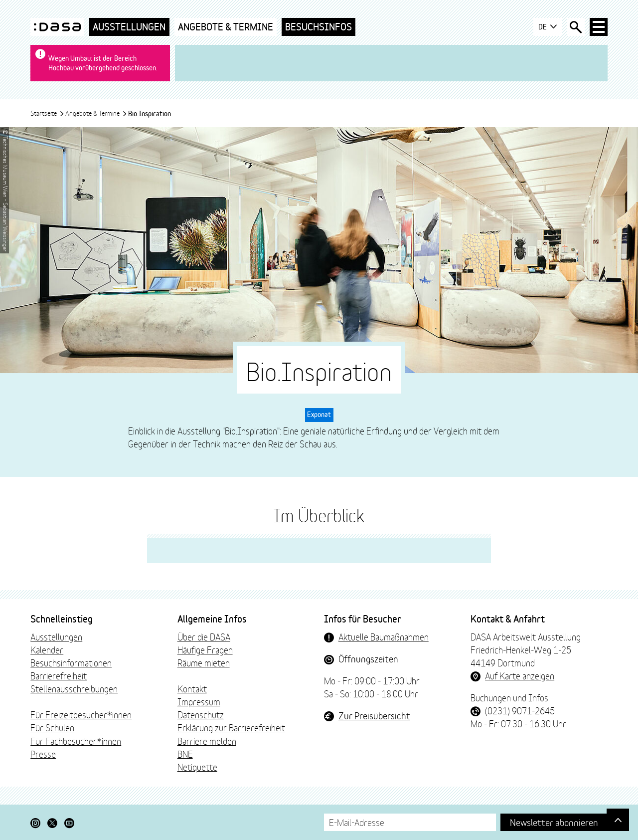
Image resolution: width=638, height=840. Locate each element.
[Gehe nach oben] (618, 820)
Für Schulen (52, 727)
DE (548, 27)
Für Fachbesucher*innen (76, 741)
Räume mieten (204, 662)
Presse (43, 754)
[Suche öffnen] (576, 27)
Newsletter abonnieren (554, 822)
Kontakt (192, 688)
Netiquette (197, 767)
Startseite (47, 113)
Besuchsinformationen (71, 662)
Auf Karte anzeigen (520, 675)
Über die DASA (204, 636)
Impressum (199, 701)
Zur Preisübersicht (374, 715)
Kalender (47, 649)
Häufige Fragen (205, 649)
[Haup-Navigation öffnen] (599, 27)
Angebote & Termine (226, 27)
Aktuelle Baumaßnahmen (384, 636)
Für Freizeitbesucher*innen (81, 714)
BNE (185, 754)
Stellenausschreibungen (74, 688)
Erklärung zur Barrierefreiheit (231, 727)
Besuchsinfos (319, 27)
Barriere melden (207, 741)
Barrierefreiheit (59, 675)
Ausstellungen (129, 27)
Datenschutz (201, 714)
